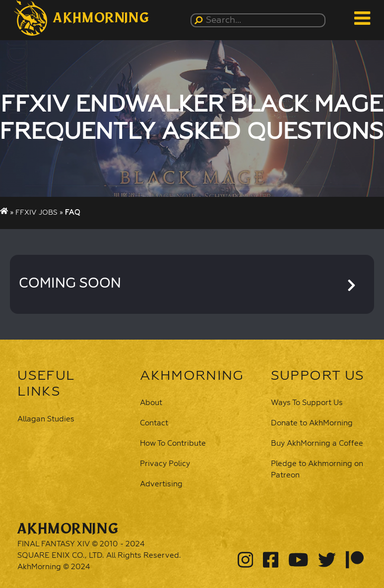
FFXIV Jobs (36, 213)
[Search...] (260, 20)
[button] (82, 18)
